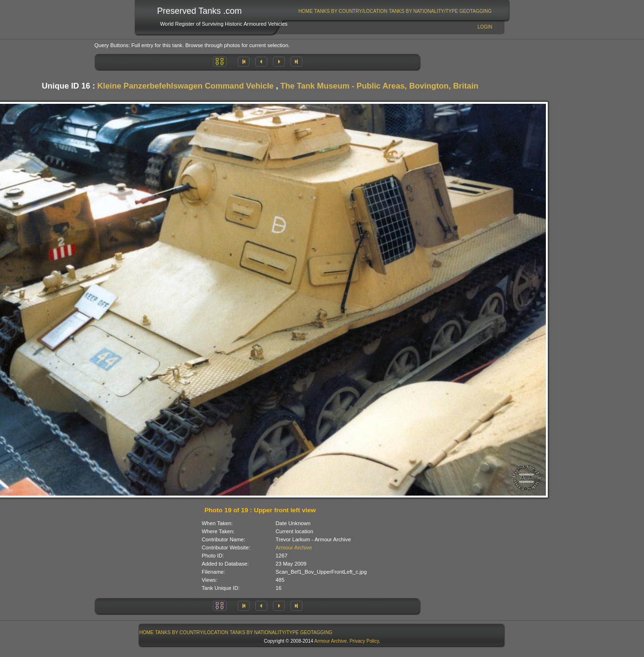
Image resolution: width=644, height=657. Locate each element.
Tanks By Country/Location (351, 11)
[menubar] (395, 11)
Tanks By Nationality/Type (423, 11)
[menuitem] (306, 11)
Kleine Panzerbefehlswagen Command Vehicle (185, 86)
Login (485, 27)
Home (306, 11)
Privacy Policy (364, 641)
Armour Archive (294, 547)
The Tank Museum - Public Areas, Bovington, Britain (379, 86)
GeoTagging (475, 11)
